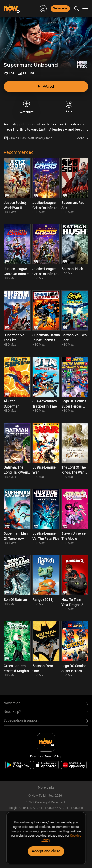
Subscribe (60, 8)
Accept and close (46, 851)
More (80, 138)
